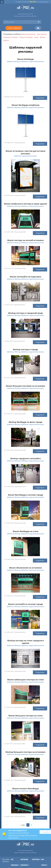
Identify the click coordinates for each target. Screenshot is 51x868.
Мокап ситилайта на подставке (26, 277)
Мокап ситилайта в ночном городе (25, 604)
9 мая (36, 37)
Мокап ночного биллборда (26, 788)
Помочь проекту (14, 28)
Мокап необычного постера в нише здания (25, 204)
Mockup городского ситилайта (25, 458)
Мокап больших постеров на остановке (25, 386)
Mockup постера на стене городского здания (26, 642)
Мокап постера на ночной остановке (25, 240)
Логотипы (36, 859)
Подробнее (40, 98)
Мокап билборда (25, 59)
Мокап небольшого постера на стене (26, 680)
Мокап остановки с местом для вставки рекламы (25, 152)
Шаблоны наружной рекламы (33, 61)
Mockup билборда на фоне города (25, 422)
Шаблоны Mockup (14, 61)
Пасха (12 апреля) (26, 37)
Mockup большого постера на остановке (25, 752)
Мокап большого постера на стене (25, 716)
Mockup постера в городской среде (26, 313)
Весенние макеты (29, 34)
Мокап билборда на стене (26, 531)
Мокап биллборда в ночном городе (26, 495)
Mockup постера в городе (25, 349)
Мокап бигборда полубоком (25, 105)
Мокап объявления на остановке (25, 568)
